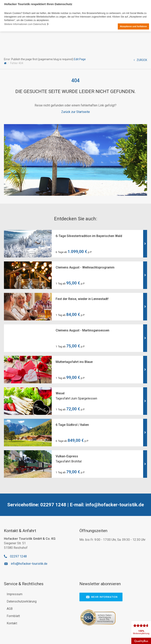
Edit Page (80, 59)
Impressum (15, 594)
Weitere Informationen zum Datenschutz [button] (27, 24)
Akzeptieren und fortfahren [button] (133, 26)
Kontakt (12, 623)
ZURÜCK (140, 60)
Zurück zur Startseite (75, 112)
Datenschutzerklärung (22, 601)
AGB (10, 609)
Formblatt (13, 616)
